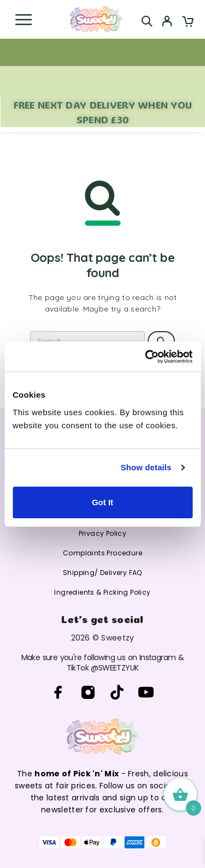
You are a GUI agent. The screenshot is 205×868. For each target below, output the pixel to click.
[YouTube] (146, 692)
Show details (146, 467)
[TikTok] (117, 692)
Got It (102, 502)
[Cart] (188, 22)
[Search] (147, 21)
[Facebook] (59, 692)
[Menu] (24, 20)
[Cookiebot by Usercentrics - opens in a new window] (146, 357)
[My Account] (167, 22)
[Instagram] (88, 692)
